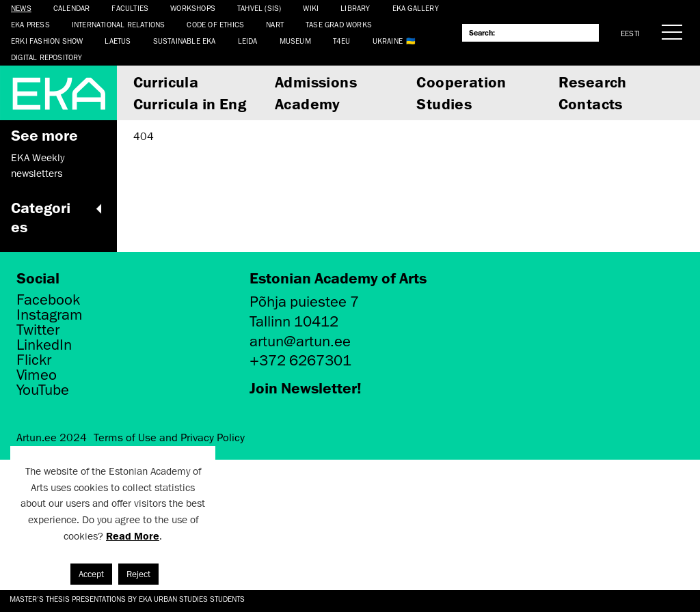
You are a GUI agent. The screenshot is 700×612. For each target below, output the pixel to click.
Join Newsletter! (306, 388)
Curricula (166, 82)
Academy (308, 103)
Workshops (193, 8)
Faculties (130, 8)
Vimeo (37, 375)
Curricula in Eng (190, 103)
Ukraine (388, 41)
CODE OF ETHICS (215, 24)
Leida (248, 41)
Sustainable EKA (185, 41)
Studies (444, 103)
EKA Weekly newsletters (38, 165)
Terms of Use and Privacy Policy (169, 438)
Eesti (630, 33)
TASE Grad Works (339, 24)
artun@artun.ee (300, 341)
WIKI (311, 8)
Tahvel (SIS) (259, 8)
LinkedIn (44, 345)
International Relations (119, 24)
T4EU (342, 41)
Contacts (591, 103)
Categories (58, 217)
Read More (133, 536)
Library (355, 8)
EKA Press (30, 24)
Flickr (34, 360)
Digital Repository (47, 57)
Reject (138, 574)
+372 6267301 (300, 360)
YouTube (43, 390)
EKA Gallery (416, 8)
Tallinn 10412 (294, 321)
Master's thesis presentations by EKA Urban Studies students (127, 599)
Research (593, 82)
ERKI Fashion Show (47, 41)
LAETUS (118, 41)
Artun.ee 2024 (52, 438)
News (21, 8)
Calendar (72, 8)
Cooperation (461, 82)
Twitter (38, 330)
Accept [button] (91, 574)
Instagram (50, 315)
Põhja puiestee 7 (304, 302)
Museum (295, 41)
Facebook (48, 300)
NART (275, 24)
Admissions (316, 82)
